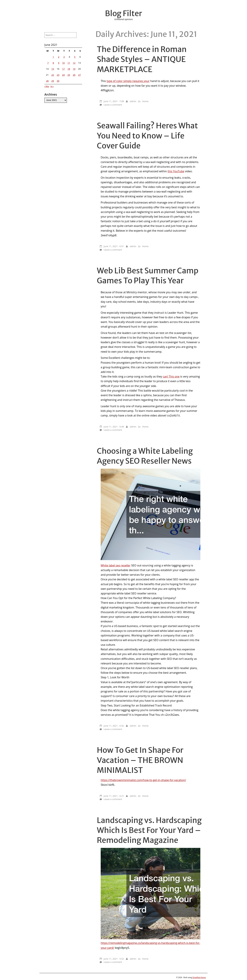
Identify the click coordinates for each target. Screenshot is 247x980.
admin (133, 101)
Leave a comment (113, 105)
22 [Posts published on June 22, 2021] (53, 75)
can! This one (171, 376)
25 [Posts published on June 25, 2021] (69, 75)
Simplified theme (199, 977)
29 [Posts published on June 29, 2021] (53, 81)
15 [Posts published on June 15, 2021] (53, 69)
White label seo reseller (116, 565)
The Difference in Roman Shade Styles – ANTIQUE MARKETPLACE (142, 59)
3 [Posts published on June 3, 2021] (64, 57)
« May (47, 86)
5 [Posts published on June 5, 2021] (75, 57)
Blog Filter (123, 13)
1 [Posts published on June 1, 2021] (53, 57)
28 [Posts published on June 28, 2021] (47, 81)
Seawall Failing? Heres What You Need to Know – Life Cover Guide (147, 136)
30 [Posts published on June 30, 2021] (58, 81)
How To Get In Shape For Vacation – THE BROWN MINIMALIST (140, 760)
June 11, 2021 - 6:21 (114, 796)
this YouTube (176, 171)
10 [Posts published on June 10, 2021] (63, 63)
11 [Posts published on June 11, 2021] (69, 63)
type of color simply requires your (128, 81)
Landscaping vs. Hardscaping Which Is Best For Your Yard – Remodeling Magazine (149, 830)
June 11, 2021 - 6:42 (114, 726)
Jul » (52, 86)
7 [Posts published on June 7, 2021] (48, 63)
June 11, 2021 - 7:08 (114, 101)
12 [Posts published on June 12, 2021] (74, 63)
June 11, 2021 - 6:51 (114, 246)
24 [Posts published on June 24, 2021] (63, 75)
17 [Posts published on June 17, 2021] (63, 69)
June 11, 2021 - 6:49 (114, 427)
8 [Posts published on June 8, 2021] (53, 63)
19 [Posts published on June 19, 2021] (74, 69)
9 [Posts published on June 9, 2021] (59, 63)
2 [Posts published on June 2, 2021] (59, 57)
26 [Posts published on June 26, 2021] (74, 75)
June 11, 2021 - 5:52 (114, 959)
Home (145, 101)
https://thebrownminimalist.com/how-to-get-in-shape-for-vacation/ (143, 780)
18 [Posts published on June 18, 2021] (69, 69)
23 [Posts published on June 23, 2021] (58, 75)
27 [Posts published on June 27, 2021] (80, 75)
